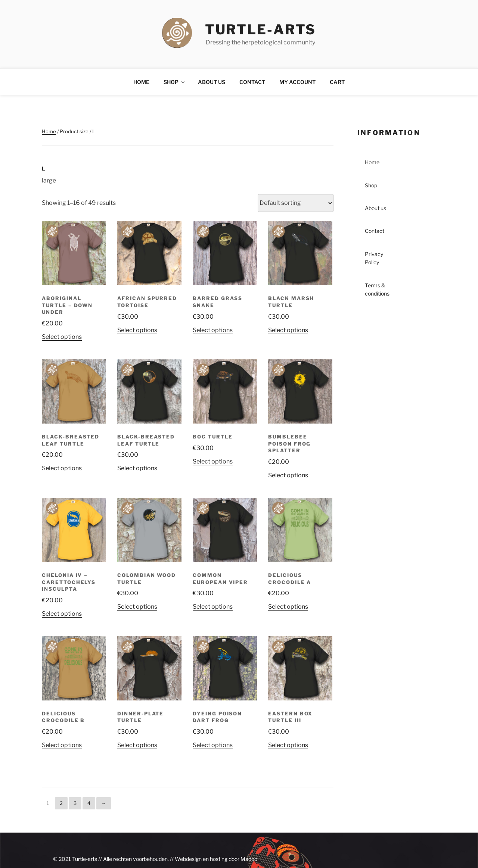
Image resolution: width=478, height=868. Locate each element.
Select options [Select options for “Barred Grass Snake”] (213, 330)
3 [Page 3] (75, 803)
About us (212, 82)
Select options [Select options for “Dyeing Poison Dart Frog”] (213, 745)
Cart (337, 82)
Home (141, 82)
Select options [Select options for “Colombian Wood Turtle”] (137, 607)
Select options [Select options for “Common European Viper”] (213, 607)
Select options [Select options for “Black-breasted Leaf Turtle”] (62, 468)
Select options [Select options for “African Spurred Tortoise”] (137, 330)
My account (297, 82)
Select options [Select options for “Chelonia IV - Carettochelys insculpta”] (62, 614)
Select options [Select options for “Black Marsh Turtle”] (288, 330)
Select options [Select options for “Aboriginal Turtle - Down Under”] (62, 337)
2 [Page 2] (61, 803)
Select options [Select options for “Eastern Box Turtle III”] (288, 745)
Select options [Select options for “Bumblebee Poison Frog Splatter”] (288, 475)
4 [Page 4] (89, 803)
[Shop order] (296, 203)
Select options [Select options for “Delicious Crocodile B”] (62, 745)
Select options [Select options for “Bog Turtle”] (213, 461)
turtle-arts (261, 29)
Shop (175, 82)
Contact (252, 82)
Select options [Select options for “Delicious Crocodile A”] (288, 607)
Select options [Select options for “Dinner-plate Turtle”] (137, 745)
